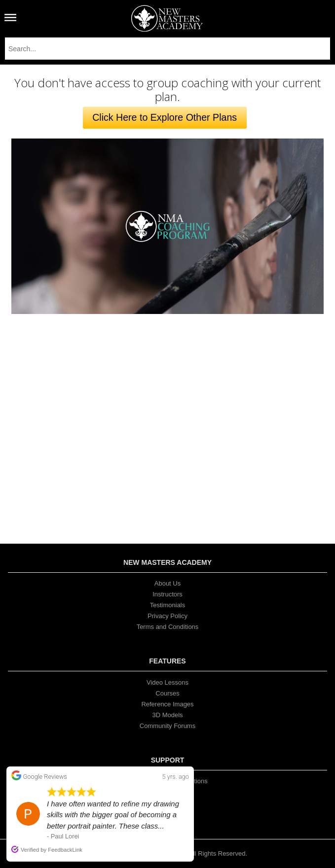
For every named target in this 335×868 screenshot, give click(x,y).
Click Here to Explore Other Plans (165, 117)
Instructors (167, 594)
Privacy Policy (167, 616)
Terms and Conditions (168, 627)
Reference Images (167, 704)
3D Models (167, 715)
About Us (167, 583)
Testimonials (168, 605)
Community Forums (167, 726)
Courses (167, 693)
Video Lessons (167, 682)
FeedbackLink (65, 850)
